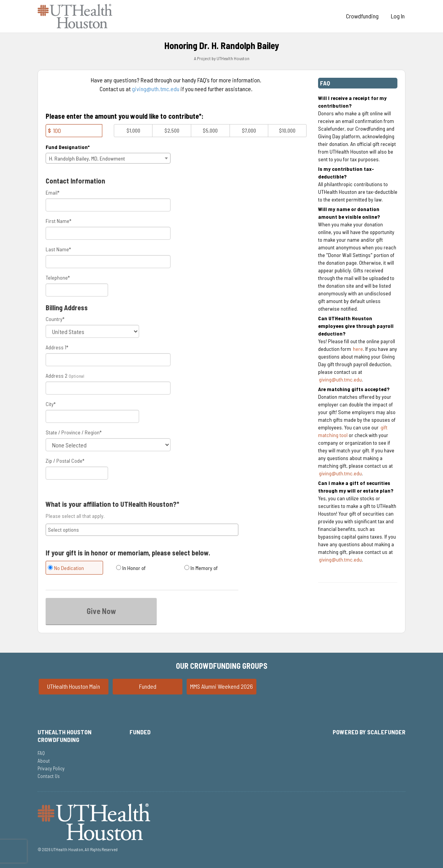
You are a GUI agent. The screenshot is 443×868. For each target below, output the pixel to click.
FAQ (41, 753)
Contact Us (49, 776)
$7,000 (249, 130)
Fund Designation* (68, 147)
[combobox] (108, 158)
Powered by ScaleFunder (369, 732)
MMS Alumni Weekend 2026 (221, 686)
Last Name (58, 249)
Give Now (101, 611)
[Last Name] (108, 262)
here (358, 349)
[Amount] (74, 131)
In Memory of (201, 568)
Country (55, 319)
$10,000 (287, 130)
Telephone (58, 278)
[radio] (74, 569)
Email (53, 192)
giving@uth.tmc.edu (156, 89)
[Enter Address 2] (108, 388)
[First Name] (108, 233)
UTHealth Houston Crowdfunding (65, 736)
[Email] (108, 205)
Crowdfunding (362, 16)
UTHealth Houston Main (74, 686)
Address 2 (57, 376)
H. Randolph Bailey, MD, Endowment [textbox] (87, 158)
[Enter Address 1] (108, 360)
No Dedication (66, 568)
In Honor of (131, 568)
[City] (92, 416)
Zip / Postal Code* (65, 461)
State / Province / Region (74, 432)
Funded (148, 686)
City (51, 404)
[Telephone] (77, 290)
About (44, 761)
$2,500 (172, 130)
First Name (58, 221)
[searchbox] (142, 530)
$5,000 (210, 130)
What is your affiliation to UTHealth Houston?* (112, 504)
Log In (398, 16)
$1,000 (133, 130)
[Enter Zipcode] (77, 473)
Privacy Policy (51, 768)
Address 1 (57, 347)
